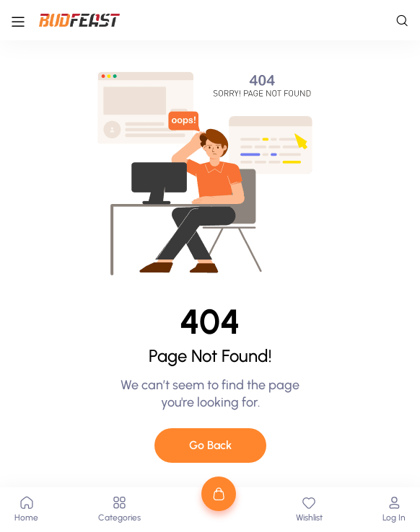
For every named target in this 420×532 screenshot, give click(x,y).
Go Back (210, 445)
